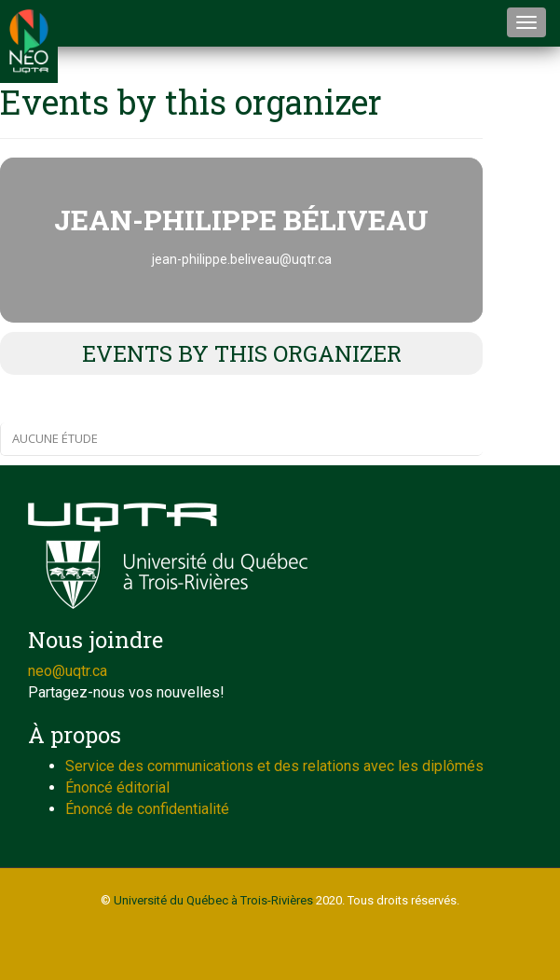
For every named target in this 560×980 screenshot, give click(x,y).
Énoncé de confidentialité (147, 809)
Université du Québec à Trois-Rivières (213, 900)
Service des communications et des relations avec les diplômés (274, 766)
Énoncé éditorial (117, 787)
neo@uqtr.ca (68, 671)
